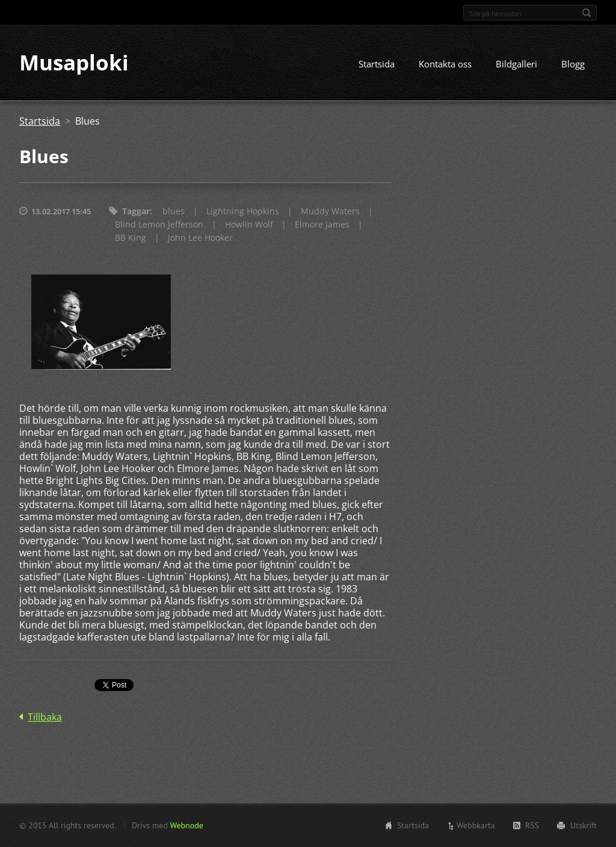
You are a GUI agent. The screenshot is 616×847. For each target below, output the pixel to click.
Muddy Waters (330, 212)
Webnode (186, 825)
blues (174, 212)
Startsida (377, 64)
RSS (532, 825)
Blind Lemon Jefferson (159, 225)
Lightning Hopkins (243, 212)
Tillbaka (45, 717)
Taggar (136, 212)
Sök (587, 13)
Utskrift (584, 825)
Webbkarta (476, 825)
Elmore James (322, 225)
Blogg (573, 64)
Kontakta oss (445, 64)
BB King (131, 238)
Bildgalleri (516, 64)
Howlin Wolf (249, 225)
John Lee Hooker (200, 238)
